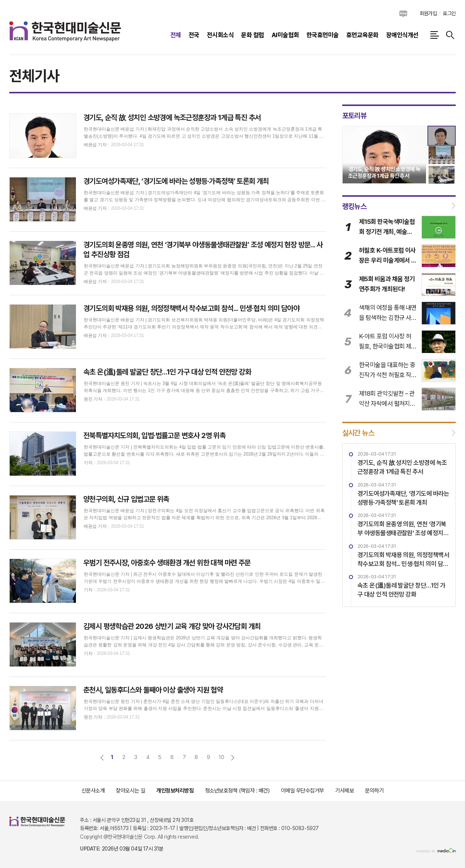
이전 (102, 758)
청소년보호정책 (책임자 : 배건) (237, 791)
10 (221, 757)
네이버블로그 (403, 14)
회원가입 (428, 13)
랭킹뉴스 (355, 206)
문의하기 (374, 791)
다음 (233, 758)
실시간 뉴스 (358, 433)
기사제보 (344, 791)
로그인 (449, 13)
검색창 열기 (450, 35)
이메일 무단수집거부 (303, 791)
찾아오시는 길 (130, 791)
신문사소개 (93, 791)
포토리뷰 (355, 116)
